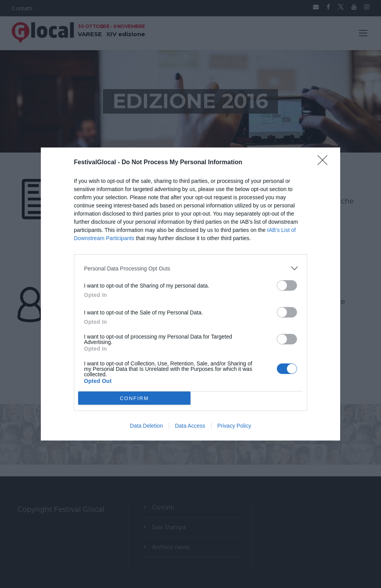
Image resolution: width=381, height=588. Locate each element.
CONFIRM (134, 398)
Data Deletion (146, 426)
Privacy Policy (234, 426)
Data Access (190, 426)
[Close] (325, 163)
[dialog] (190, 294)
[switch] (287, 285)
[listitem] (190, 268)
